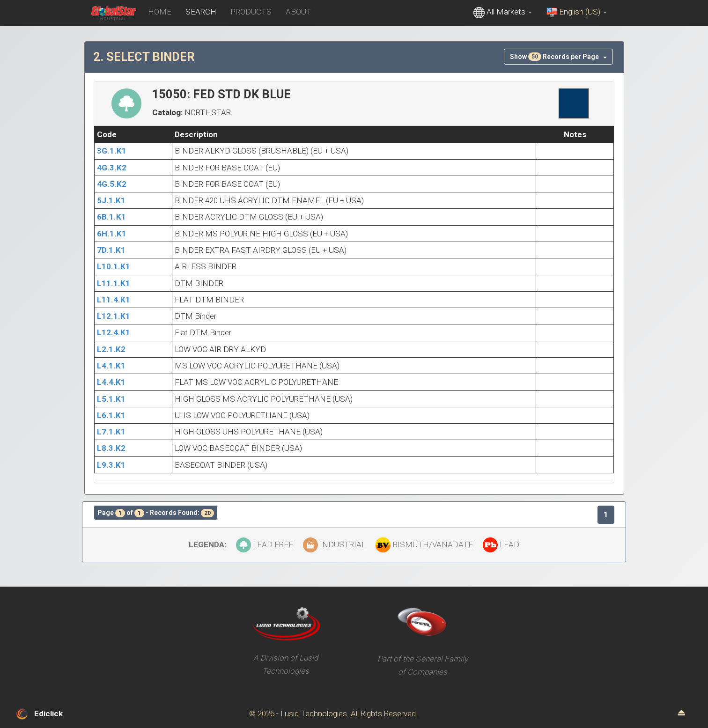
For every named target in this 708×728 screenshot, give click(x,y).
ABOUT (299, 12)
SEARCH (201, 12)
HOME (160, 12)
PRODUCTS (251, 12)
